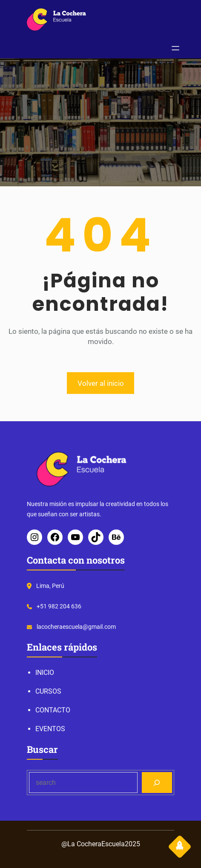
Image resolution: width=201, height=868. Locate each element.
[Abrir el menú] (175, 48)
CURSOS (48, 691)
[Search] (157, 783)
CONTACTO (53, 710)
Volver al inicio (101, 383)
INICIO (45, 673)
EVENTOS (50, 729)
